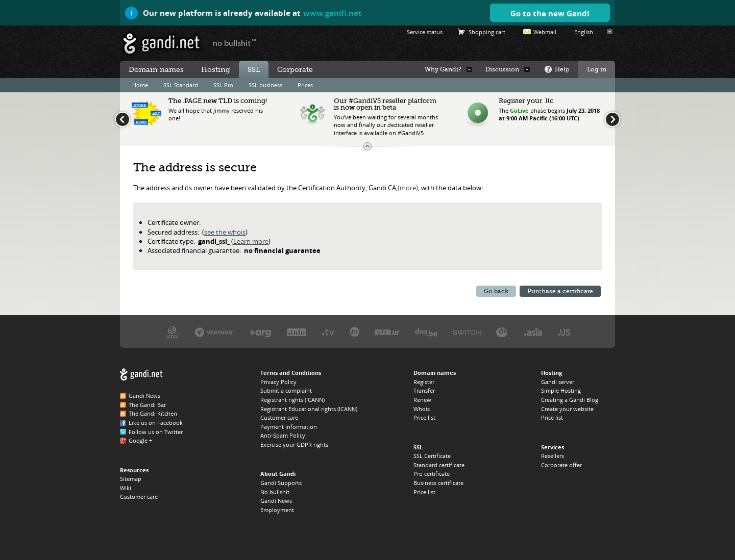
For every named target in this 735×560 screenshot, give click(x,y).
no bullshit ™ (235, 42)
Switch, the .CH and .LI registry (467, 332)
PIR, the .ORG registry (260, 332)
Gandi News (144, 396)
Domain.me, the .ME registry (354, 332)
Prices (305, 85)
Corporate (295, 69)
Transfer (424, 390)
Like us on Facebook (156, 423)
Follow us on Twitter (156, 432)
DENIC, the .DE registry (502, 332)
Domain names (156, 69)
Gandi (162, 44)
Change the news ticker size (367, 146)
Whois (422, 409)
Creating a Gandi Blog (570, 400)
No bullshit (275, 492)
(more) (408, 188)
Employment (277, 510)
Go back (496, 291)
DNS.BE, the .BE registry (426, 332)
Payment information (289, 427)
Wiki (126, 488)
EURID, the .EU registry (387, 332)
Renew (422, 400)
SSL (254, 69)
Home (140, 85)
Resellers (553, 456)
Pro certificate (432, 474)
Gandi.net (141, 375)
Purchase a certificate (560, 291)
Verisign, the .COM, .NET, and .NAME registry (214, 332)
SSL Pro (223, 85)
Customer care (139, 497)
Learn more (251, 241)
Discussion (502, 69)
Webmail (545, 32)
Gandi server (558, 382)
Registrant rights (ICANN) (292, 400)
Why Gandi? (443, 69)
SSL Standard (181, 85)
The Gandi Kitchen (153, 413)
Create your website (567, 409)
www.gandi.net (333, 13)
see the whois (225, 232)
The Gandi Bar (147, 405)
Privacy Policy (278, 382)
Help (562, 69)
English (584, 32)
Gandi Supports (281, 483)
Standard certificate (439, 465)
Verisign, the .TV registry (328, 332)
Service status (425, 32)
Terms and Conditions (291, 373)
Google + (140, 440)
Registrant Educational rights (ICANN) (309, 409)
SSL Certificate (432, 456)
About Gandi (278, 474)
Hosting (216, 69)
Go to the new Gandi (550, 13)
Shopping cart (487, 32)
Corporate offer (561, 465)
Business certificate (438, 483)
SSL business (265, 85)
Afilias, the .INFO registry (297, 332)
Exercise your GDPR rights (294, 444)
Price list (424, 417)
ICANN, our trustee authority (172, 332)
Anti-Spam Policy (283, 435)
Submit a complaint (286, 390)
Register (424, 382)
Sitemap (131, 479)
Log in (597, 69)
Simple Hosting (561, 390)
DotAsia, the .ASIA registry (533, 332)
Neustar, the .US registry (564, 332)
